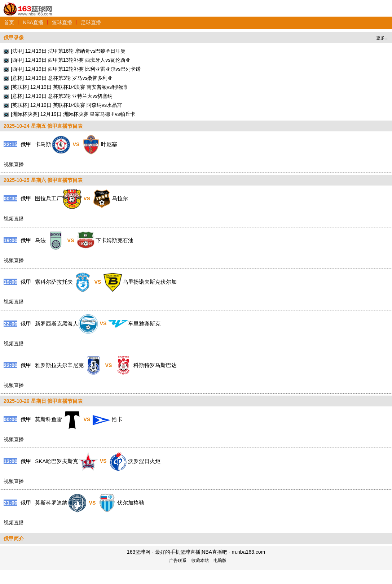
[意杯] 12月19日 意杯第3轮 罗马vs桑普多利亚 (62, 78)
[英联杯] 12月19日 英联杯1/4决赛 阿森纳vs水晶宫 (66, 105)
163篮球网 (28, 5)
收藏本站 (200, 561)
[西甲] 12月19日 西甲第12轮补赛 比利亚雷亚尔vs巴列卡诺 (76, 69)
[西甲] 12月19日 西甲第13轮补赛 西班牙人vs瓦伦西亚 (71, 60)
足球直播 (91, 22)
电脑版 (220, 561)
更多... (382, 38)
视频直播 (14, 164)
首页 (9, 22)
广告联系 (178, 561)
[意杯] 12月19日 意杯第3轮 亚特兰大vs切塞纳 (62, 96)
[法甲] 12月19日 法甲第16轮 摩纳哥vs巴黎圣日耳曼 (68, 51)
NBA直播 (33, 22)
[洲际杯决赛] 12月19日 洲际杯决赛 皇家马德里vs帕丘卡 (73, 114)
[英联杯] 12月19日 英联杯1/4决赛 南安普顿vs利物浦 (69, 87)
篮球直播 (62, 22)
